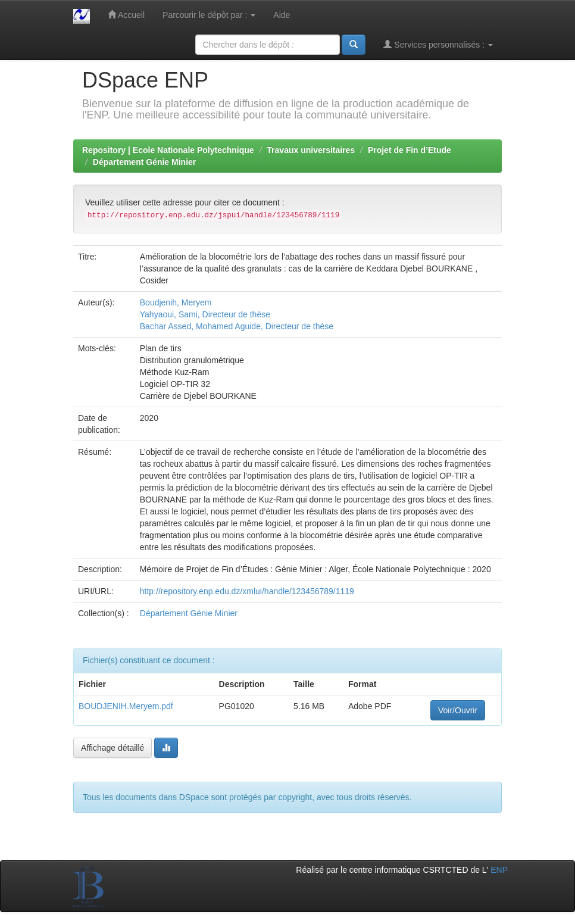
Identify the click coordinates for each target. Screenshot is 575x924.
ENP (499, 870)
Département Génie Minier (145, 162)
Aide (282, 15)
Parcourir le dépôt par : (209, 15)
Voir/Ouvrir (458, 710)
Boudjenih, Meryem (176, 302)
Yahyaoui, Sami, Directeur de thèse (205, 314)
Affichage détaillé (112, 748)
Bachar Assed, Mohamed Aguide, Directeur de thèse (237, 326)
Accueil (126, 15)
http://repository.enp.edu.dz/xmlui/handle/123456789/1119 (247, 591)
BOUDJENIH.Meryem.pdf (126, 706)
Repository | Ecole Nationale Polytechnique (168, 150)
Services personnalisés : (438, 44)
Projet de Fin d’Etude (410, 150)
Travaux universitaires (311, 150)
